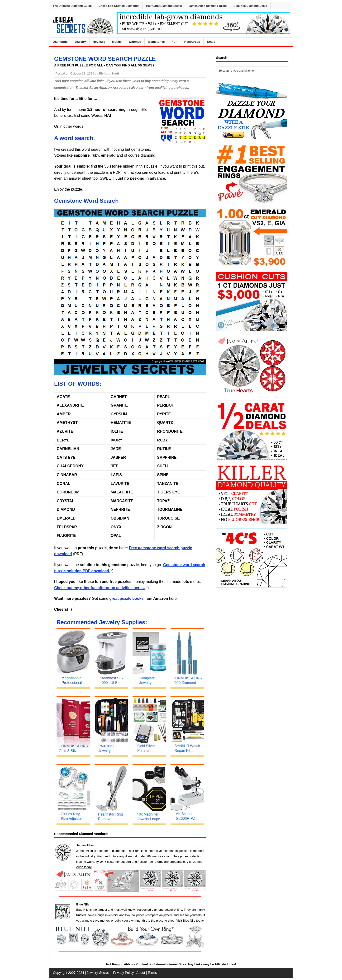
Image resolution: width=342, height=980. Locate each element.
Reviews (99, 42)
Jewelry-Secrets (99, 973)
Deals (211, 42)
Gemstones (156, 42)
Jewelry (80, 42)
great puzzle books (126, 598)
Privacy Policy (123, 973)
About (141, 973)
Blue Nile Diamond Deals (250, 6)
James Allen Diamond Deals (208, 6)
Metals (117, 42)
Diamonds (60, 42)
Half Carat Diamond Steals (164, 6)
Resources (192, 42)
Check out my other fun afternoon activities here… (100, 588)
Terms (152, 973)
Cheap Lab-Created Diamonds (119, 6)
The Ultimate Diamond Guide (72, 6)
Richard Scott (109, 73)
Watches (135, 42)
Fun (175, 42)
